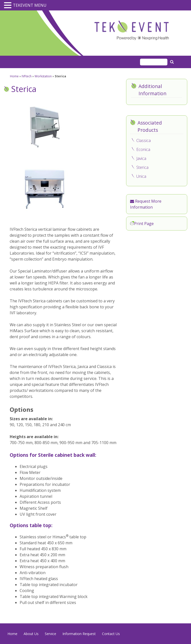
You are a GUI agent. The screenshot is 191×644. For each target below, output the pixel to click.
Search (173, 62)
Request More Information (146, 204)
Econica (143, 149)
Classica (143, 140)
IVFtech (27, 76)
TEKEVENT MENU (30, 5)
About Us (31, 634)
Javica (141, 158)
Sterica (142, 167)
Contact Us (111, 634)
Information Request (79, 634)
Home (14, 76)
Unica (141, 176)
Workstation (43, 76)
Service (50, 634)
